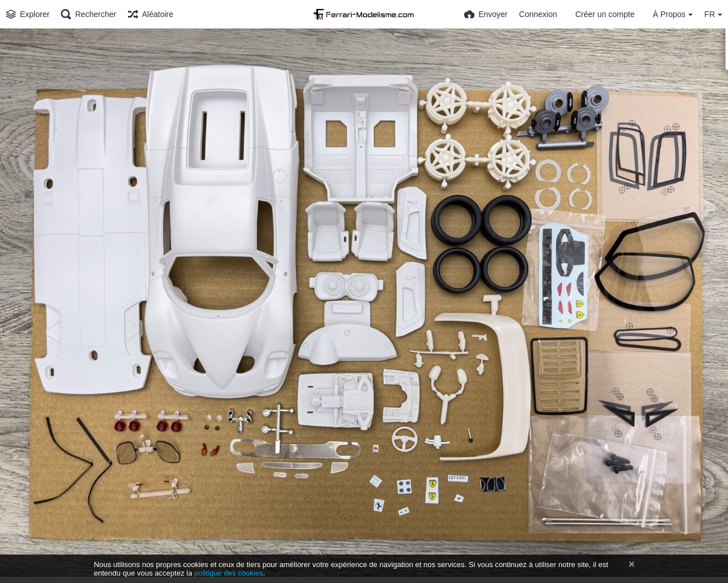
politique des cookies (229, 573)
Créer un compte (605, 14)
